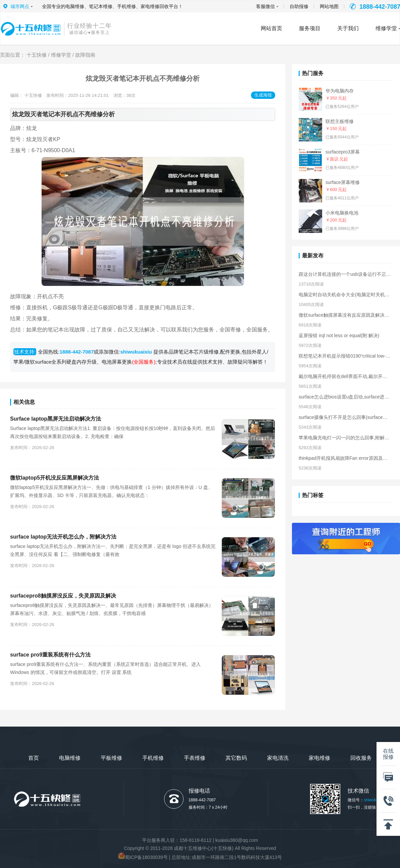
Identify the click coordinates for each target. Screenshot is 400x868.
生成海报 (263, 95)
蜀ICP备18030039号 (146, 857)
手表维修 (195, 758)
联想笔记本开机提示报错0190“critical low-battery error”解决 (345, 356)
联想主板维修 (340, 121)
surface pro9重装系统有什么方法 (50, 655)
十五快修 (37, 55)
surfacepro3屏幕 (343, 152)
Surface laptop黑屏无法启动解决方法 (56, 419)
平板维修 (111, 758)
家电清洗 (278, 758)
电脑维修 (70, 758)
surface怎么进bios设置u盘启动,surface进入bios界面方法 (345, 397)
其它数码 (236, 758)
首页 (34, 758)
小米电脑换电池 (342, 213)
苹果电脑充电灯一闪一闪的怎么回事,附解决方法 (345, 438)
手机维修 (153, 758)
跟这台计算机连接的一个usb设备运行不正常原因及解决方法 (345, 274)
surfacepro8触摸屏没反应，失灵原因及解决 (63, 596)
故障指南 (85, 55)
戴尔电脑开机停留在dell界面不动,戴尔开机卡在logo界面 (345, 376)
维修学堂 (61, 55)
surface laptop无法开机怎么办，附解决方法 (63, 537)
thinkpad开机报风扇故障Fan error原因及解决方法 (345, 458)
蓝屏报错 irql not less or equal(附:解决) (339, 335)
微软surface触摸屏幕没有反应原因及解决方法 (345, 315)
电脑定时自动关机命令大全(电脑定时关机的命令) (345, 295)
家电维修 (319, 758)
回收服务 (361, 758)
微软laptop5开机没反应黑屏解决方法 (55, 478)
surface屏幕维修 (343, 182)
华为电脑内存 (340, 91)
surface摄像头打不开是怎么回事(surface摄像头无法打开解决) (345, 417)
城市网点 (20, 6)
